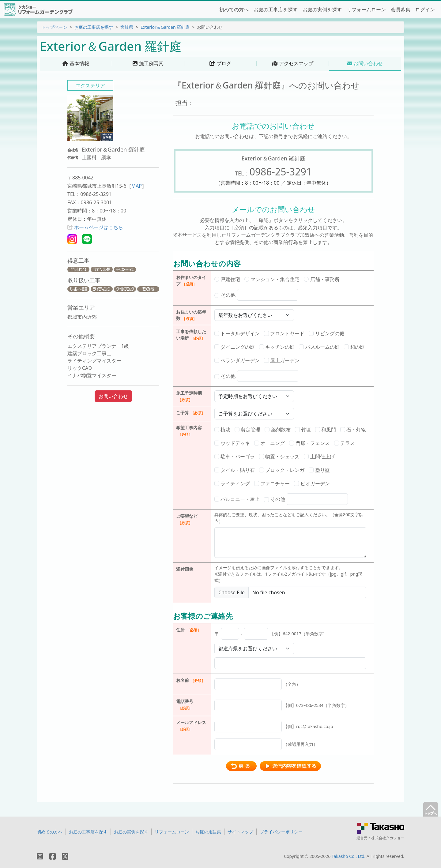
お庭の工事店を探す (276, 9)
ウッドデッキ (232, 443)
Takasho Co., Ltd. (349, 856)
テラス (345, 443)
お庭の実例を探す (322, 9)
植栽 (222, 430)
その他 (256, 295)
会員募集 (401, 9)
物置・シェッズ (279, 457)
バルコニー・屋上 (237, 499)
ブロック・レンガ (282, 470)
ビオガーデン (312, 483)
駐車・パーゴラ (235, 457)
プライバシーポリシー (281, 832)
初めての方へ (234, 9)
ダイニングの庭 (235, 347)
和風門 (326, 430)
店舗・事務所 (322, 279)
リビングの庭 (326, 333)
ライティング (232, 483)
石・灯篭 (353, 430)
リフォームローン (366, 9)
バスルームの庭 (319, 347)
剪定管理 (247, 430)
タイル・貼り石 (235, 470)
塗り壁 (319, 470)
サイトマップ (240, 832)
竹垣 (303, 430)
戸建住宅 (227, 279)
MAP (137, 186)
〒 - (271, 634)
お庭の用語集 (208, 832)
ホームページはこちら (99, 227)
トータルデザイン (237, 333)
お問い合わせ (113, 396)
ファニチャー (272, 483)
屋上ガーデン (282, 360)
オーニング (269, 443)
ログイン (425, 9)
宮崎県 (127, 27)
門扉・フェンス (309, 443)
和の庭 (354, 347)
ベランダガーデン (237, 360)
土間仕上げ (319, 457)
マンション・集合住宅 (272, 279)
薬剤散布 (277, 430)
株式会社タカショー (388, 838)
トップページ (54, 27)
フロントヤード (284, 333)
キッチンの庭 (277, 347)
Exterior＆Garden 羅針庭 (165, 27)
